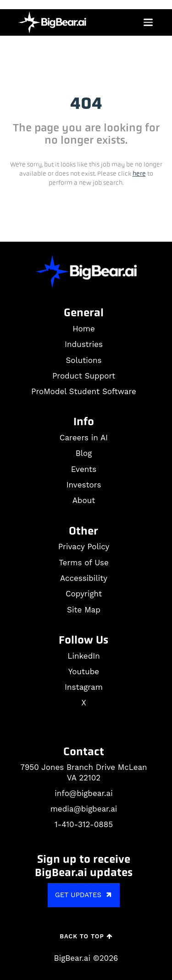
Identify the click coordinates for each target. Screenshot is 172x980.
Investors (84, 485)
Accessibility (84, 578)
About (84, 500)
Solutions (83, 360)
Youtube (84, 671)
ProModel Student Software (84, 391)
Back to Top (86, 936)
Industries (84, 344)
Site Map (84, 610)
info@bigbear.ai (83, 793)
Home (84, 329)
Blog (84, 453)
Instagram (84, 687)
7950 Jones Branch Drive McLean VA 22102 (83, 773)
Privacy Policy (84, 547)
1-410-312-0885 (84, 824)
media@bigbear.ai (84, 809)
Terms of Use (84, 563)
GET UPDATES (85, 895)
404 (86, 103)
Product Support (84, 376)
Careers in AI (84, 438)
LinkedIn (83, 656)
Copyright (84, 594)
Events (84, 469)
